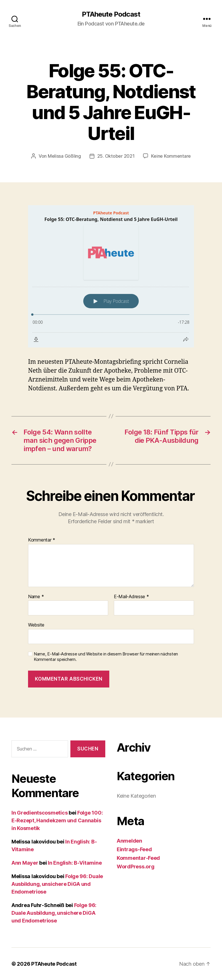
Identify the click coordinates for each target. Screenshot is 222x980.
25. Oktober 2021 (116, 156)
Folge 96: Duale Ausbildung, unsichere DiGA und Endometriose (57, 884)
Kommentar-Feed (138, 858)
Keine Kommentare (171, 156)
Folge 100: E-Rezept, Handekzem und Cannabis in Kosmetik (57, 820)
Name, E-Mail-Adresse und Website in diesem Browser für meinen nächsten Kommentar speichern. (106, 657)
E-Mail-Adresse (131, 597)
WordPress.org (136, 867)
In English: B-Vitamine (75, 863)
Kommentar (42, 540)
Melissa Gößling (64, 156)
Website (36, 625)
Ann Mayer (25, 863)
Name (36, 597)
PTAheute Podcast (111, 14)
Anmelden (129, 841)
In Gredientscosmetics (39, 813)
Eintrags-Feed (134, 849)
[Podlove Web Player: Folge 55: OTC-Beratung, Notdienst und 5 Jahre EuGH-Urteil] (111, 276)
